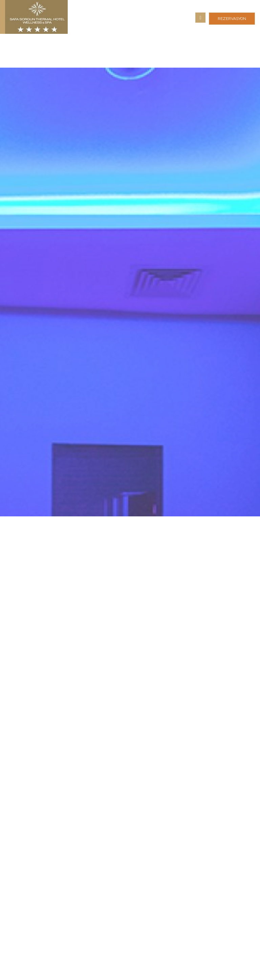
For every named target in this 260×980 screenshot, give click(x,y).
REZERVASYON (232, 19)
